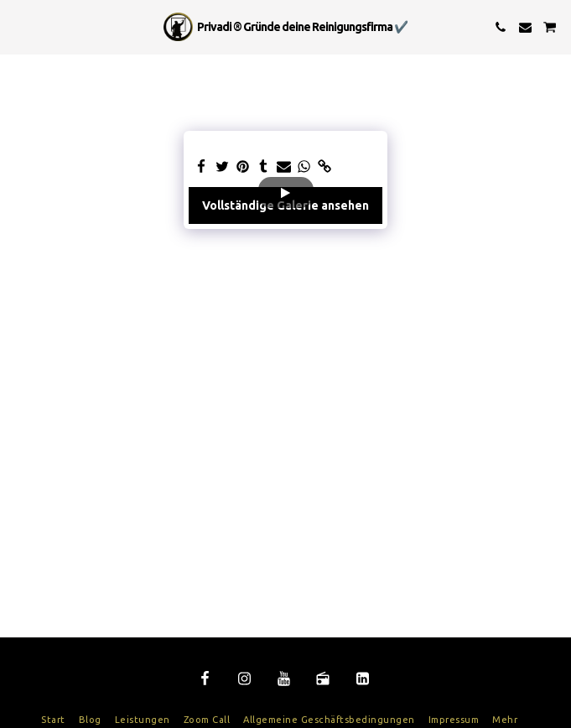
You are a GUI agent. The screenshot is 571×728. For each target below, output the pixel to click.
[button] (18, 26)
